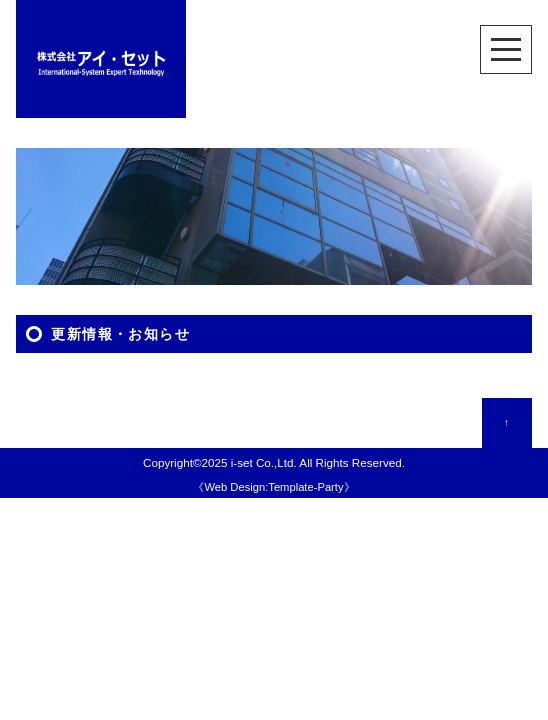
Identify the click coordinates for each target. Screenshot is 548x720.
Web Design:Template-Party (273, 487)
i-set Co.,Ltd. (264, 462)
